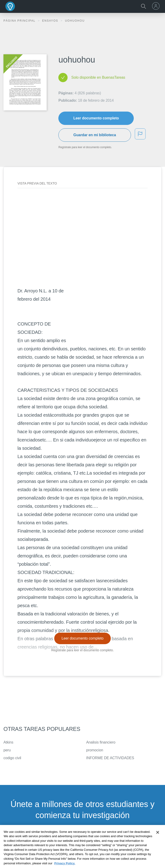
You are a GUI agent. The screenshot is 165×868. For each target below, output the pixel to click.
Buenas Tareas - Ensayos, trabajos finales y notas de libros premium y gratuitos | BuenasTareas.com (10, 6)
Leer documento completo (96, 118)
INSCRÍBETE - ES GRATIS (82, 838)
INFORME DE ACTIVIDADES (110, 758)
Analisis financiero (101, 742)
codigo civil (12, 758)
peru (7, 750)
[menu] (156, 6)
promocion (95, 750)
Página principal (20, 21)
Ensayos (51, 21)
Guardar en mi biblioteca (95, 135)
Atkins (8, 742)
